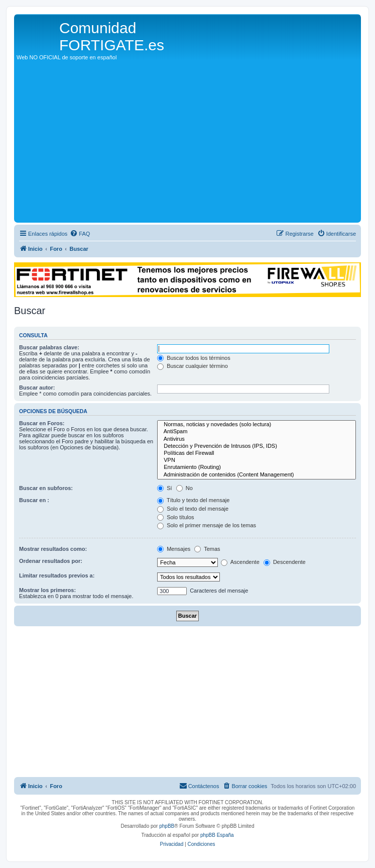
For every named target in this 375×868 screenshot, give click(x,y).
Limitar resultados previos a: (57, 575)
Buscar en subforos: (46, 488)
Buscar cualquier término (193, 366)
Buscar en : (34, 500)
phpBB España (217, 835)
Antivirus (257, 439)
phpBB (167, 826)
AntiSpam (257, 432)
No (184, 488)
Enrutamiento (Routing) (257, 467)
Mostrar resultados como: (53, 549)
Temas (207, 549)
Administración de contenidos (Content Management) (257, 475)
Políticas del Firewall (257, 453)
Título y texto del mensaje (193, 500)
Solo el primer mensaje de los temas (207, 525)
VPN (257, 460)
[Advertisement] (187, 145)
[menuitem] (80, 234)
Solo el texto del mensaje (193, 509)
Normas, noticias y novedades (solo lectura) (257, 425)
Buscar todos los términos (194, 358)
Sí (164, 488)
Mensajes (174, 549)
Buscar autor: (37, 388)
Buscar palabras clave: (49, 347)
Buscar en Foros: (42, 423)
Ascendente (240, 562)
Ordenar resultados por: (51, 561)
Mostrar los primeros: (47, 590)
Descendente (285, 562)
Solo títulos (175, 517)
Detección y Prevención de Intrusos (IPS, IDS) (257, 446)
